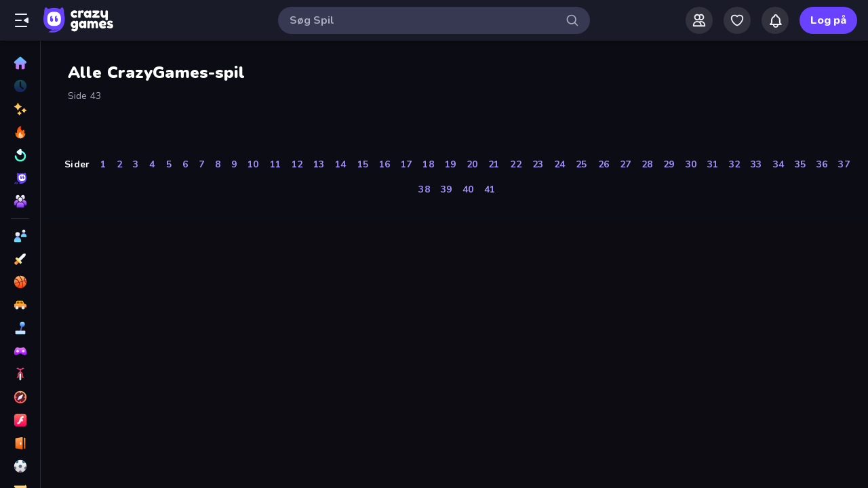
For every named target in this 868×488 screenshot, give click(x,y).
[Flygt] (20, 443)
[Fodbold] (20, 466)
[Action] (20, 259)
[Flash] (20, 420)
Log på (828, 20)
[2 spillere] (20, 236)
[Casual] (20, 328)
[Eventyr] (20, 397)
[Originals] (20, 178)
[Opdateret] (20, 155)
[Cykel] (20, 374)
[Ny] (20, 109)
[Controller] (20, 351)
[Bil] (20, 305)
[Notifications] (775, 20)
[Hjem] (20, 63)
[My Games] (737, 20)
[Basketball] (20, 282)
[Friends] (699, 20)
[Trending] (20, 132)
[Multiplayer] (20, 201)
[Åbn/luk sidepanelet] (22, 20)
